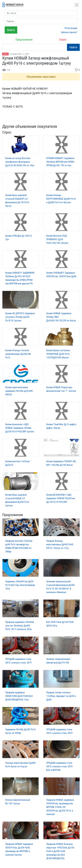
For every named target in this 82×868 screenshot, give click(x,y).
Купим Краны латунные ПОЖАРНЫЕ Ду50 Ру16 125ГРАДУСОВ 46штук (58, 354)
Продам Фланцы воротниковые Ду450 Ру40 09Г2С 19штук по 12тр (60, 544)
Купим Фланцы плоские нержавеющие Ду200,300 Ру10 (18, 354)
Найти (73, 47)
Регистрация (71, 28)
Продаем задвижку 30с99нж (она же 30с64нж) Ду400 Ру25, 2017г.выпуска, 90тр (20, 626)
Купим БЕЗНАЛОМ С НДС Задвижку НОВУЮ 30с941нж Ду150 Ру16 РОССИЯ (61, 498)
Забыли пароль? (69, 32)
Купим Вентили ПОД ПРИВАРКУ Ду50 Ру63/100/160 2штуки (57, 239)
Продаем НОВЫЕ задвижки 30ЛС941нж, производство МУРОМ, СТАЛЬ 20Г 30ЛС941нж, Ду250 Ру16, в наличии (60, 807)
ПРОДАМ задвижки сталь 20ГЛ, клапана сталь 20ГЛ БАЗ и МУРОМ (59, 766)
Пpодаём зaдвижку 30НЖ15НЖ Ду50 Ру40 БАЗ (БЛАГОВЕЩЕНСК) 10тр (19, 696)
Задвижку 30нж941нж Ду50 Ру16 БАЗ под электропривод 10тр (20, 585)
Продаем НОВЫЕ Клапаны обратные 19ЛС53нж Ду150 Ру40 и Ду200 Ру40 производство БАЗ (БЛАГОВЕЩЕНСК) (60, 851)
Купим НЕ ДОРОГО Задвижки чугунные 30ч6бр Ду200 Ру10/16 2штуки (20, 317)
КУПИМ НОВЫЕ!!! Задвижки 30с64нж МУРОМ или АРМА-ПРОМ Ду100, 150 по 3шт (60, 162)
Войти (11, 30)
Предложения (24, 40)
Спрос (63, 40)
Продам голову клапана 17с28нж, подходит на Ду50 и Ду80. (61, 696)
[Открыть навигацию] (77, 5)
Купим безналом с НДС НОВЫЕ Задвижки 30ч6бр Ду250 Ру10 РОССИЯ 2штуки (20, 428)
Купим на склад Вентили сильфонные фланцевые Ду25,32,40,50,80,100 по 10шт (20, 162)
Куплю (5, 54)
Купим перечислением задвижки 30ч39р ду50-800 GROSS (19, 391)
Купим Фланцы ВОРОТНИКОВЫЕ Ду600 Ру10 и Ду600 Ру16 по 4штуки (61, 199)
